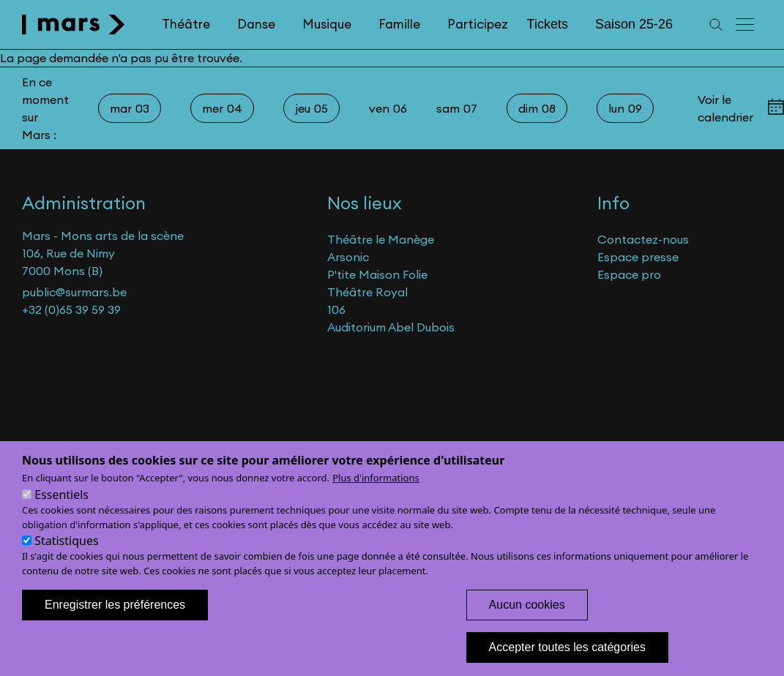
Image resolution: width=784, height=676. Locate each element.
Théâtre (186, 24)
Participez (478, 24)
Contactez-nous (643, 239)
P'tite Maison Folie (377, 274)
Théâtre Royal (367, 292)
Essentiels (61, 511)
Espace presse (638, 257)
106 (336, 309)
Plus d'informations (376, 495)
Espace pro (629, 274)
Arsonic (348, 257)
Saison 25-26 (634, 24)
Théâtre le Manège (381, 239)
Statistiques (66, 557)
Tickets (548, 24)
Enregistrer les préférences (115, 621)
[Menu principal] (746, 25)
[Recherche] (716, 25)
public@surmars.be (74, 292)
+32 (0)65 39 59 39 (71, 309)
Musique (327, 24)
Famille (399, 24)
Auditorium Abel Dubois (391, 327)
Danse (256, 24)
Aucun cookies (527, 621)
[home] (74, 25)
